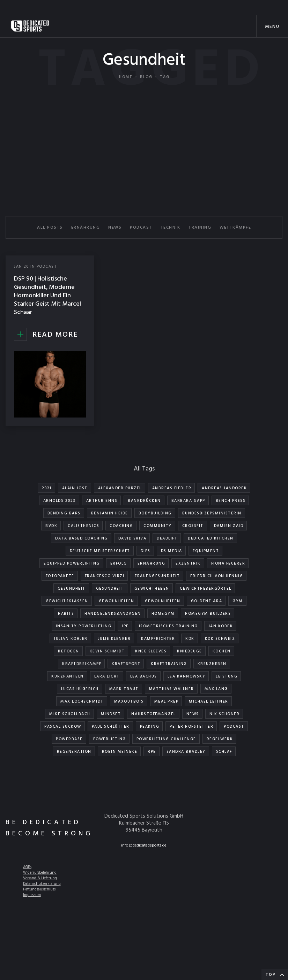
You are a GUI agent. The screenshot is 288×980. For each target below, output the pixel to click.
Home (126, 77)
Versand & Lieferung (40, 878)
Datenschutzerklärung (42, 884)
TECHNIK (171, 228)
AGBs (27, 867)
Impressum (32, 895)
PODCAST (141, 228)
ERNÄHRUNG (86, 228)
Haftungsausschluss (39, 889)
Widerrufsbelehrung (40, 873)
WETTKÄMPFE (235, 228)
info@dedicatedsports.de (144, 845)
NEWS (115, 228)
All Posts (50, 228)
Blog (146, 77)
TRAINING (200, 228)
